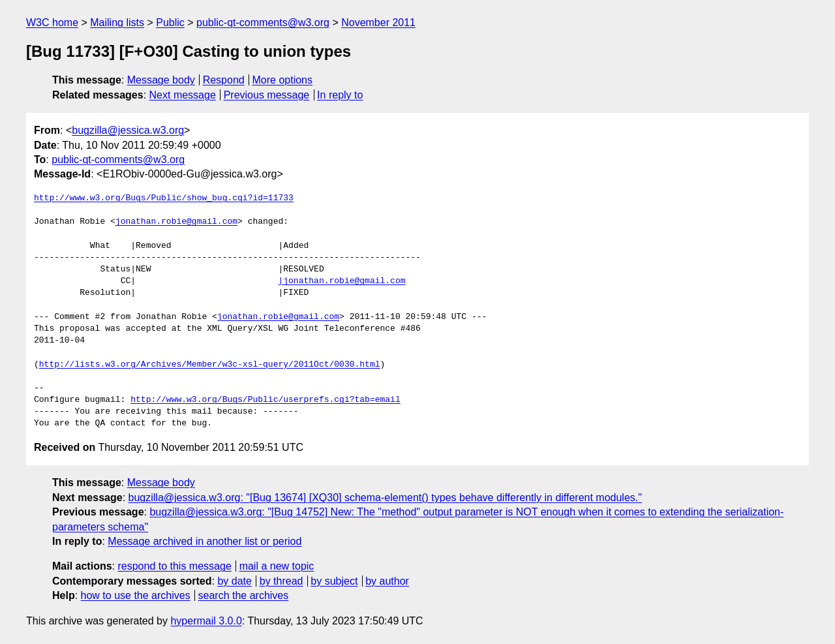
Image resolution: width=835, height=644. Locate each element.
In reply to (340, 95)
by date (234, 581)
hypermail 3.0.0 (206, 621)
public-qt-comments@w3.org (263, 23)
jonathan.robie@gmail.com (176, 222)
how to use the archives (136, 595)
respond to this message (174, 566)
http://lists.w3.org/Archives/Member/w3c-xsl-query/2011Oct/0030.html (210, 365)
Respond (224, 80)
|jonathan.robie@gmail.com (342, 281)
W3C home (52, 23)
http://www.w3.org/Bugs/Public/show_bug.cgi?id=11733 (164, 198)
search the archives (244, 595)
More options (283, 80)
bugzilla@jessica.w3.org (128, 130)
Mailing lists (117, 23)
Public (170, 23)
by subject (334, 581)
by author (387, 581)
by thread (281, 581)
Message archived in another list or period (205, 541)
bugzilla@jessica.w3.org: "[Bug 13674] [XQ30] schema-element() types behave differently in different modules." (385, 498)
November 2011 (378, 23)
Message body (161, 80)
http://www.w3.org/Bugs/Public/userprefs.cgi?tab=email (265, 400)
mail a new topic (277, 566)
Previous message (267, 95)
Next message (183, 95)
